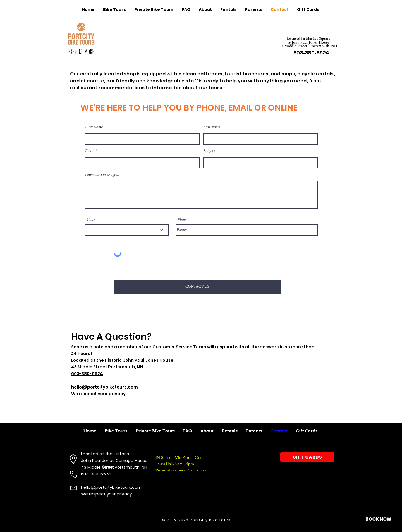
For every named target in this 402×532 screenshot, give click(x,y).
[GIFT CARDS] (307, 457)
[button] (378, 519)
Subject (209, 151)
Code (91, 220)
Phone (183, 220)
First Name (94, 127)
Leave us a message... (102, 175)
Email (90, 151)
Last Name (212, 127)
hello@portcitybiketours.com (111, 487)
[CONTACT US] (197, 287)
